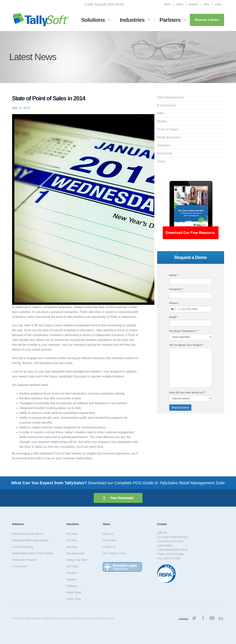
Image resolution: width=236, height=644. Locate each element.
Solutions (93, 20)
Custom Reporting (23, 547)
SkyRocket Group (104, 618)
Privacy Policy (73, 618)
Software (164, 145)
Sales (161, 161)
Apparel (71, 579)
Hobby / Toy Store (77, 560)
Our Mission (110, 540)
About (180, 4)
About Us (108, 534)
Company (176, 289)
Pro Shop (72, 534)
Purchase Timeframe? (184, 331)
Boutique (72, 573)
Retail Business (169, 137)
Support (193, 4)
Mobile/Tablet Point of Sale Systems (33, 553)
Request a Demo (207, 20)
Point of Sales (168, 129)
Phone (174, 303)
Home (167, 4)
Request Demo (180, 408)
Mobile (162, 121)
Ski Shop (72, 547)
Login (218, 4)
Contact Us (109, 547)
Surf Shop (72, 566)
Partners (170, 20)
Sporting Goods (75, 553)
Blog (206, 4)
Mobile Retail (74, 592)
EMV (161, 113)
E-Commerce (167, 105)
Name (174, 275)
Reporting (165, 153)
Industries (132, 20)
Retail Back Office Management (30, 540)
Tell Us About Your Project (186, 345)
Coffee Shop (74, 599)
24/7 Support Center (114, 553)
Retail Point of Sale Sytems (28, 534)
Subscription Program (25, 560)
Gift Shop (72, 540)
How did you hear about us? (188, 392)
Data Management (171, 97)
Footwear (72, 586)
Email (174, 317)
